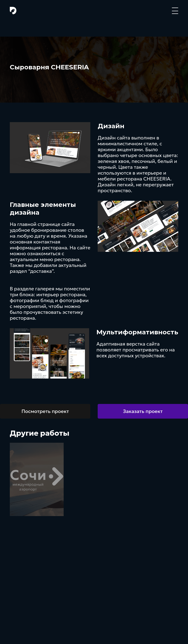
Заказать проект (143, 411)
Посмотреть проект (45, 411)
